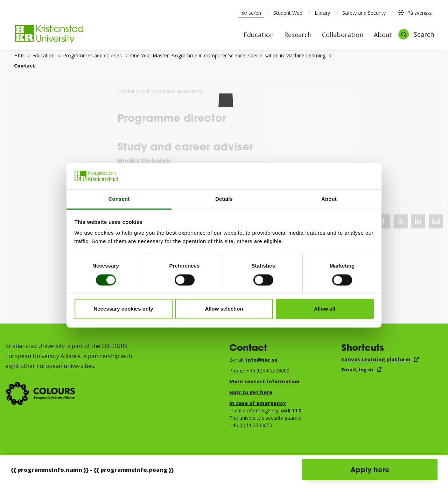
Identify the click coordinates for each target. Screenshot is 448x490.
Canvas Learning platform (376, 359)
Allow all (325, 309)
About (383, 35)
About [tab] (329, 199)
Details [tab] (224, 199)
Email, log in (357, 370)
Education (259, 35)
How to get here (251, 392)
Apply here (370, 469)
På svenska (415, 13)
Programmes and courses (92, 55)
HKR (19, 55)
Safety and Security (364, 13)
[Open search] (416, 34)
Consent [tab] (119, 199)
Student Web (288, 13)
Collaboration (343, 35)
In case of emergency (258, 403)
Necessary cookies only (123, 309)
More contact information (264, 381)
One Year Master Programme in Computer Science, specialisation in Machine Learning (228, 55)
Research (298, 35)
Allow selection (224, 309)
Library (322, 13)
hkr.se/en (251, 13)
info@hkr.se (262, 360)
